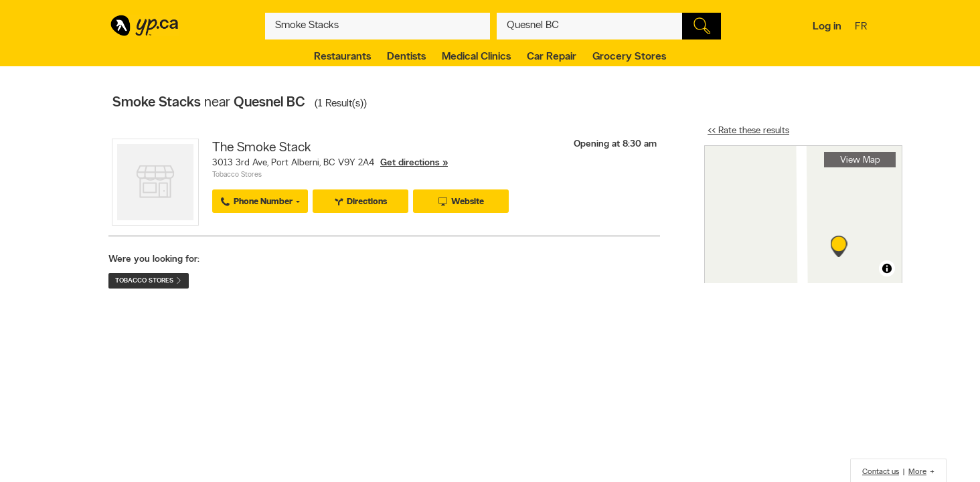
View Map (860, 160)
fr (863, 27)
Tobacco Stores (237, 175)
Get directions (410, 163)
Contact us (881, 472)
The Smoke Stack (262, 148)
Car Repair (552, 57)
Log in (827, 27)
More (917, 472)
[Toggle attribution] (887, 268)
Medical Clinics (476, 57)
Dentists (406, 57)
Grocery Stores (629, 57)
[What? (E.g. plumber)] (378, 26)
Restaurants (342, 57)
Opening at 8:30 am (615, 144)
